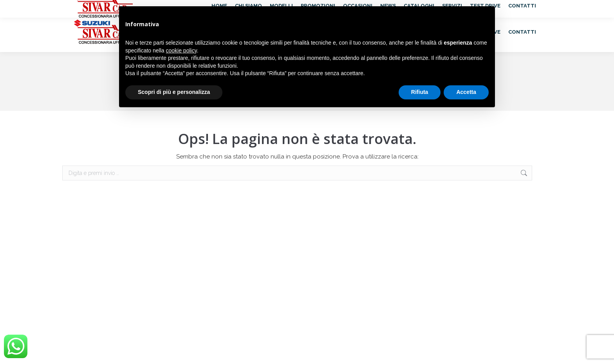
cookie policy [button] (181, 50)
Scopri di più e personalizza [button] (174, 92)
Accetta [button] (466, 92)
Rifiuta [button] (420, 92)
